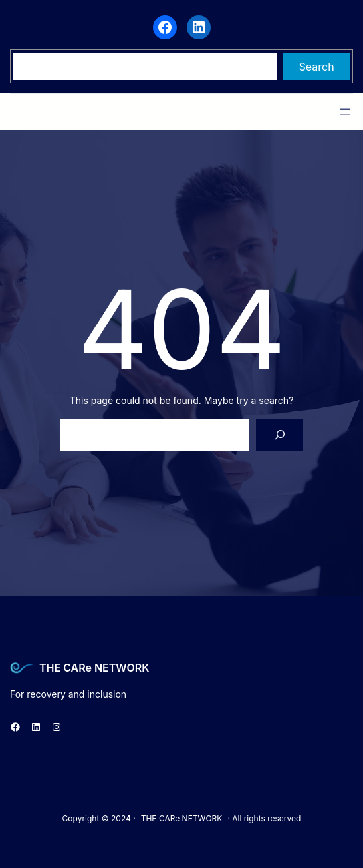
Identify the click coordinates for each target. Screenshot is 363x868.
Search (317, 67)
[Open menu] (345, 112)
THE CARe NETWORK (94, 668)
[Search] (280, 435)
